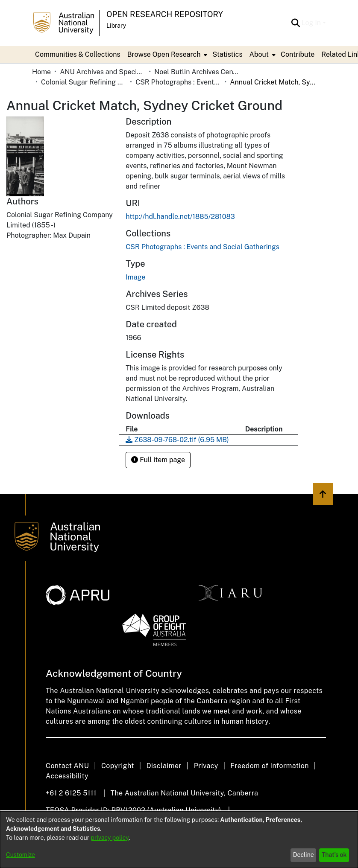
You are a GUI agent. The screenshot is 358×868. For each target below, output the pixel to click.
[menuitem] (167, 55)
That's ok (334, 855)
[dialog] (179, 840)
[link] (202, 247)
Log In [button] (312, 23)
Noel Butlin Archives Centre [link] (197, 72)
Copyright (118, 766)
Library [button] (116, 26)
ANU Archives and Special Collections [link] (103, 72)
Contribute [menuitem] (298, 54)
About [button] (259, 54)
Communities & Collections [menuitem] (78, 54)
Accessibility (67, 776)
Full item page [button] (158, 460)
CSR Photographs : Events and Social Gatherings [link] (178, 82)
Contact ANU (67, 766)
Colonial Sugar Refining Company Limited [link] (84, 82)
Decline (304, 855)
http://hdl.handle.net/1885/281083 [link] (180, 217)
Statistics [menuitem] (227, 54)
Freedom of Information (269, 766)
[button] (296, 23)
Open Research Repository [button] (165, 14)
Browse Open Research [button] (164, 54)
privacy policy (110, 838)
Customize (21, 855)
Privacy (206, 766)
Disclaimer (164, 766)
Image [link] (135, 277)
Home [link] (41, 72)
